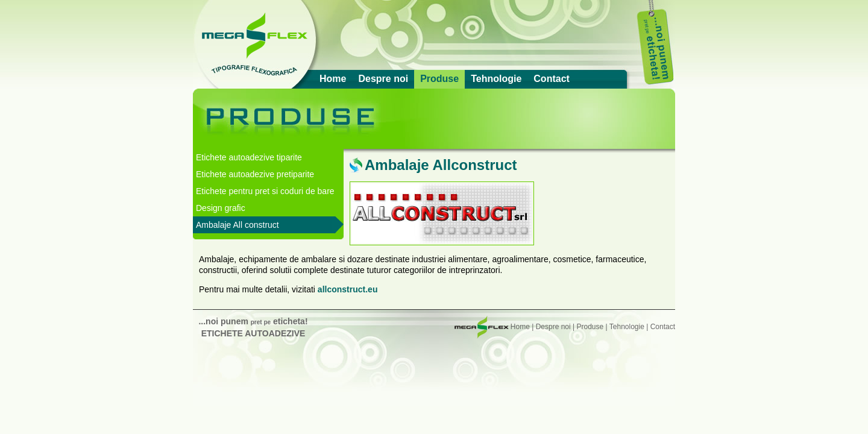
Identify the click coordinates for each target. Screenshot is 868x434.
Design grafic (221, 208)
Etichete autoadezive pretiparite (255, 174)
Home (333, 79)
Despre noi (383, 79)
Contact (552, 79)
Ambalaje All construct (237, 225)
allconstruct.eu (348, 289)
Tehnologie (496, 79)
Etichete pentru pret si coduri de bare (265, 191)
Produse (439, 79)
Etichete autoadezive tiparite (249, 157)
